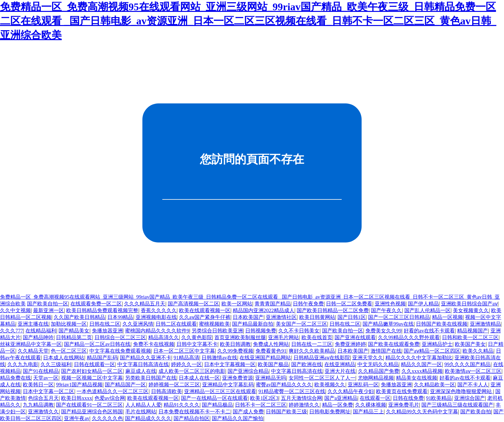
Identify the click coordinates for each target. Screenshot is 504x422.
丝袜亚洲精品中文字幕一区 (31, 344)
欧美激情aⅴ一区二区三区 (473, 371)
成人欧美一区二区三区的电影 (192, 371)
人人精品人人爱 (143, 405)
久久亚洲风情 (138, 324)
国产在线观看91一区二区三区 (89, 405)
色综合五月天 (43, 398)
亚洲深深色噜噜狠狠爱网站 (462, 391)
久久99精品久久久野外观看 (409, 337)
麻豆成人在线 (141, 371)
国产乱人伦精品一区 (428, 310)
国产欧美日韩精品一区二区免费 (333, 310)
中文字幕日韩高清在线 (143, 364)
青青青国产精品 (273, 304)
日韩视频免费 (261, 331)
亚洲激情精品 (485, 324)
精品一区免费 (337, 405)
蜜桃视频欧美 (214, 324)
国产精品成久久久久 (148, 418)
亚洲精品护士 (437, 344)
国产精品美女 (74, 331)
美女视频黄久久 (471, 310)
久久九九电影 (23, 364)
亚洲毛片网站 (283, 337)
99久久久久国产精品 (467, 364)
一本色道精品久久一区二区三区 (113, 391)
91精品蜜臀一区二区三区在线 (292, 391)
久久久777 (12, 331)
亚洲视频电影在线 (156, 317)
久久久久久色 (107, 418)
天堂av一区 (46, 378)
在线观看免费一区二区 (96, 304)
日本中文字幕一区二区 (49, 391)
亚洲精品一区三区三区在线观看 (220, 391)
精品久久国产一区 (421, 364)
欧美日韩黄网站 (317, 317)
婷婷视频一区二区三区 (174, 385)
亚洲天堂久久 (368, 358)
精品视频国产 (473, 331)
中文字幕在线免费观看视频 (120, 351)
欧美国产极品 (273, 364)
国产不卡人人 (473, 385)
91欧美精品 (439, 398)
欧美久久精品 (478, 351)
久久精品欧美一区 (435, 385)
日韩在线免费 (408, 398)
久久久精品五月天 (145, 304)
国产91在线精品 (41, 371)
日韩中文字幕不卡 (197, 344)
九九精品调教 (38, 405)
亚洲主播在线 (33, 324)
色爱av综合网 (110, 398)
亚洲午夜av (77, 418)
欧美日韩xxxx (76, 398)
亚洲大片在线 (340, 371)
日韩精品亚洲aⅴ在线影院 (322, 358)
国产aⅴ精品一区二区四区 (432, 351)
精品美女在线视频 (417, 378)
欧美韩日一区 (38, 385)
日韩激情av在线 (219, 358)
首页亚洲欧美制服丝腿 (240, 337)
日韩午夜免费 (308, 304)
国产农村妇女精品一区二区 (92, 371)
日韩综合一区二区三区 (120, 337)
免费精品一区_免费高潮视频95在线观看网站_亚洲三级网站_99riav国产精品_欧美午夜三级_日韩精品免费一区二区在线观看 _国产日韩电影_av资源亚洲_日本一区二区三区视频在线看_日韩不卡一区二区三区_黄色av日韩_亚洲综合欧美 (248, 21)
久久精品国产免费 (379, 371)
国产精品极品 (217, 405)
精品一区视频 (447, 317)
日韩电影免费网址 (330, 412)
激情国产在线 (386, 351)
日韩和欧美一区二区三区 (470, 337)
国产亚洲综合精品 (248, 371)
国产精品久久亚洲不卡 (146, 358)
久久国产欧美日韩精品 (79, 317)
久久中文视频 (15, 310)
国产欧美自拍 (476, 412)
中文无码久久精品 (378, 364)
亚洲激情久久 (43, 412)
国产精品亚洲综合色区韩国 (92, 412)
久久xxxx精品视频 (422, 371)
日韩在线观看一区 (94, 364)
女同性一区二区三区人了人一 (322, 378)
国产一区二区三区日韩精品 (399, 317)
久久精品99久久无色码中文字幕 (422, 412)
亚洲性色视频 (390, 304)
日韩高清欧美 (166, 391)
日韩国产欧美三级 (286, 412)
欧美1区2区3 (264, 398)
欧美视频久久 (330, 385)
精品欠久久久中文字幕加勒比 (419, 358)
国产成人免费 (248, 412)
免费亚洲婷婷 (350, 344)
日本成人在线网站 (64, 358)
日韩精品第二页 (74, 337)
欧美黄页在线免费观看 (402, 391)
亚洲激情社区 (281, 317)
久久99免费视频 (235, 351)
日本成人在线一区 (199, 378)
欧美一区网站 (237, 304)
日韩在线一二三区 (312, 344)
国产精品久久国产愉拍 (238, 418)
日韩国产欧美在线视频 (442, 324)
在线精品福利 (41, 331)
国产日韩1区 (352, 317)
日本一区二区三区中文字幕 (184, 351)
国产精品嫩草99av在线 (388, 324)
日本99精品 (120, 317)
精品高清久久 (164, 337)
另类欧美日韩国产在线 (151, 378)
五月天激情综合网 (301, 398)
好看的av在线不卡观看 (429, 331)
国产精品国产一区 (125, 385)
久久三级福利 (56, 364)
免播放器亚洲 (107, 331)
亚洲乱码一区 (363, 385)
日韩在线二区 (105, 324)
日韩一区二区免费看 (349, 304)
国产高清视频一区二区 (194, 304)
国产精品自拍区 (192, 418)
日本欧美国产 (248, 317)
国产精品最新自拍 (253, 324)
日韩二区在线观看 (176, 324)
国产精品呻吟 (38, 337)
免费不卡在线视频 (154, 344)
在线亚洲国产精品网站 (265, 358)
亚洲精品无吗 (271, 378)
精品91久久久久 (182, 405)
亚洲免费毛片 (404, 405)
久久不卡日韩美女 (299, 331)
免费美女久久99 (383, 331)
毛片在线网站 (141, 412)
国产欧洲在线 (307, 364)
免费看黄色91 (271, 351)
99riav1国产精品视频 (79, 385)
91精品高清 (186, 358)
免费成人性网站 (271, 344)
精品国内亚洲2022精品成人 (264, 310)
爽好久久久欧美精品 (312, 351)
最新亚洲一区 (49, 310)
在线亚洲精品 (340, 364)
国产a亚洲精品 (341, 398)
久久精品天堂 (33, 351)
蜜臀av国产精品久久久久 (284, 385)
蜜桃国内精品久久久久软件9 (157, 331)
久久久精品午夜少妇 (351, 391)
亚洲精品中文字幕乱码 (228, 385)
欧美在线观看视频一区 (205, 310)
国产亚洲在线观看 (355, 337)
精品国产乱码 (102, 358)
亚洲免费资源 (238, 378)
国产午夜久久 (386, 310)
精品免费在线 (15, 378)
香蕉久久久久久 (159, 310)
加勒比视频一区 (69, 324)
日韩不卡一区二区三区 (261, 405)
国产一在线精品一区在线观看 (214, 398)
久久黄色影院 (197, 337)
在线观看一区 (375, 398)
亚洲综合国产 (470, 398)
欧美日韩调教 (235, 344)
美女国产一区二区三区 (301, 324)
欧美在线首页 (317, 337)
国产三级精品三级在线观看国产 (457, 405)
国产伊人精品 (423, 304)
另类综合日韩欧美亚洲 (217, 331)
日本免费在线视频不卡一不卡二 (194, 412)
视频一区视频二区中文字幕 (92, 378)
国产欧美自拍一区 (48, 304)
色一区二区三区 (69, 351)
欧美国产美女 (470, 344)
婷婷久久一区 (186, 364)
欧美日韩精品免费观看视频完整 (102, 310)
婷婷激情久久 (304, 405)
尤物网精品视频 (376, 378)
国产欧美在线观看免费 (394, 344)
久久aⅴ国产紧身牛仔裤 (205, 317)
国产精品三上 (368, 412)
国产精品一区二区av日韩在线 (97, 344)
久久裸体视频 (371, 405)
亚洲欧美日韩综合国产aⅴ (469, 304)
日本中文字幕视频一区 (230, 364)
